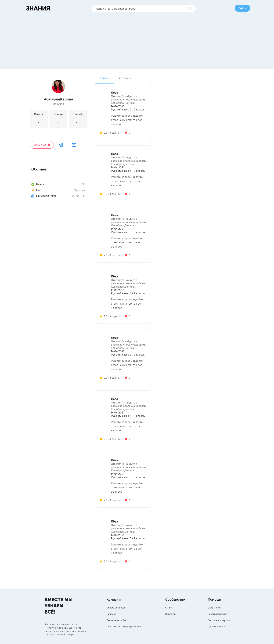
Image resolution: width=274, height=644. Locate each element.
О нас (168, 608)
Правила (111, 614)
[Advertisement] (137, 39)
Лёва (114, 93)
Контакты (171, 614)
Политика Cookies (56, 628)
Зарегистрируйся (217, 614)
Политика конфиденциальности (124, 626)
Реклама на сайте (116, 620)
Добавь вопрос (216, 626)
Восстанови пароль (219, 620)
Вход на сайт (215, 608)
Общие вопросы (116, 608)
